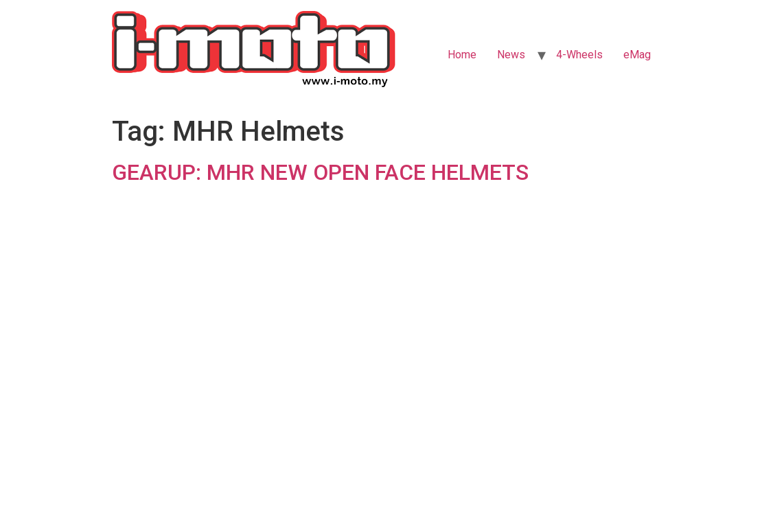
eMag (637, 55)
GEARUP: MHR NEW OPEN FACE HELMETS (320, 172)
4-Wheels (579, 55)
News (511, 55)
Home (462, 55)
